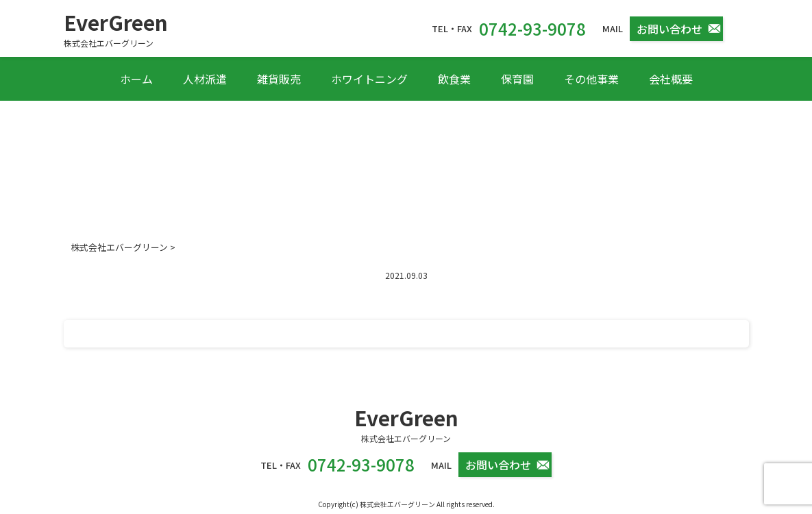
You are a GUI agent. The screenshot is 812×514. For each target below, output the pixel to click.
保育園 (517, 79)
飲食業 (454, 79)
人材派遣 (205, 79)
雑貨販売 (279, 79)
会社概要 (671, 79)
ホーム (136, 79)
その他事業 (591, 79)
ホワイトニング (369, 79)
